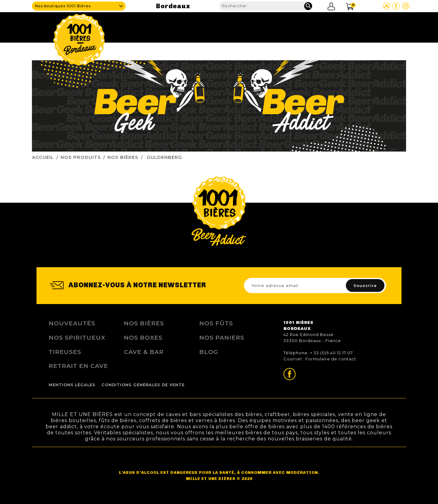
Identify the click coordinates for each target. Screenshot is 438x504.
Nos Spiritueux (77, 338)
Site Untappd (387, 6)
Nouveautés (72, 323)
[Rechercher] (266, 6)
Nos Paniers (222, 338)
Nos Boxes (143, 338)
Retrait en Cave (78, 366)
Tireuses (65, 352)
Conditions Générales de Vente (143, 385)
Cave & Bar (230, 26)
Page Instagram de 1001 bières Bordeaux (406, 6)
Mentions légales (72, 385)
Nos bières (144, 323)
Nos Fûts (216, 323)
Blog (342, 26)
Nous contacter (382, 26)
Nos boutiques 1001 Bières (63, 6)
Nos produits (274, 26)
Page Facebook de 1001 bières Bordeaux (396, 6)
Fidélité (315, 26)
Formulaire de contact (331, 359)
